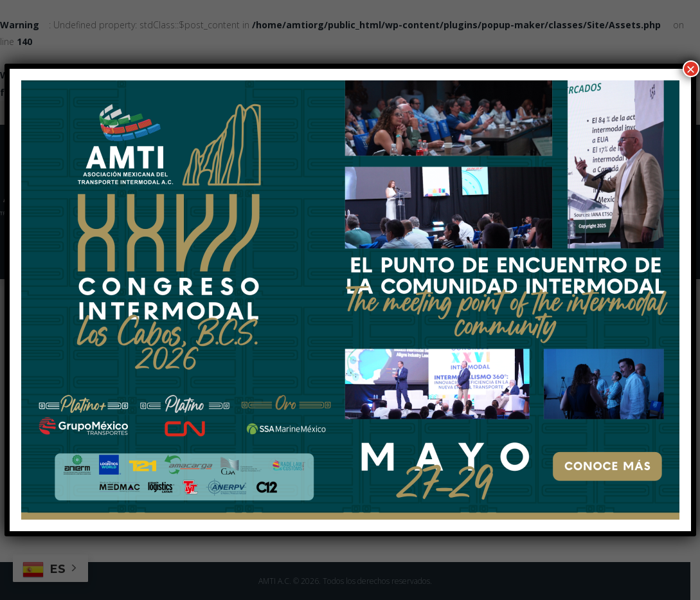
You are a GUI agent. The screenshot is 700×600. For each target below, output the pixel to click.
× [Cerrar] (690, 69)
